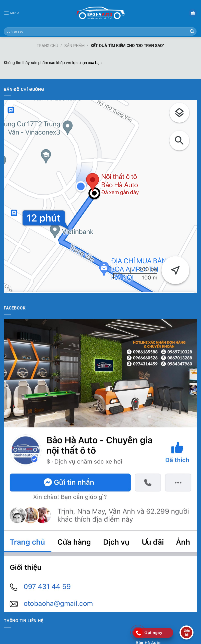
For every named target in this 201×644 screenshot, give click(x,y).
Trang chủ (47, 46)
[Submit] (192, 32)
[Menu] (11, 13)
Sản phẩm (74, 46)
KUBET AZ (13, 296)
